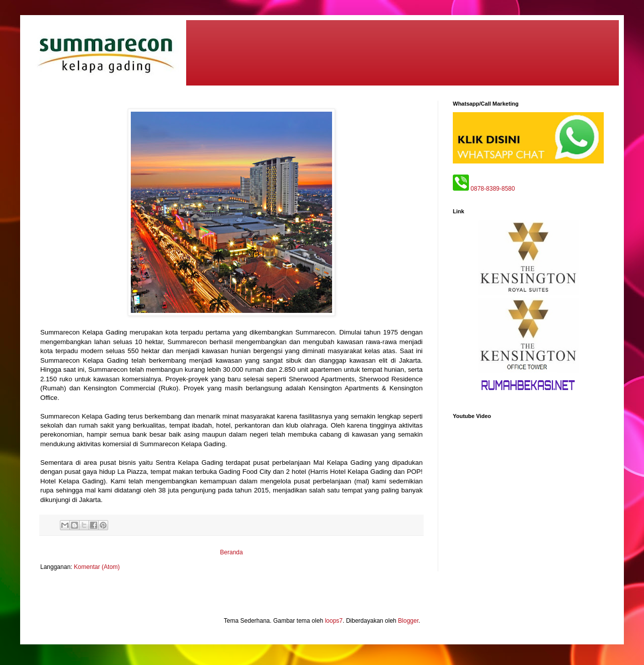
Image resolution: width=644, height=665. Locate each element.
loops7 (334, 621)
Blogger (408, 621)
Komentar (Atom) (97, 567)
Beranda (231, 552)
